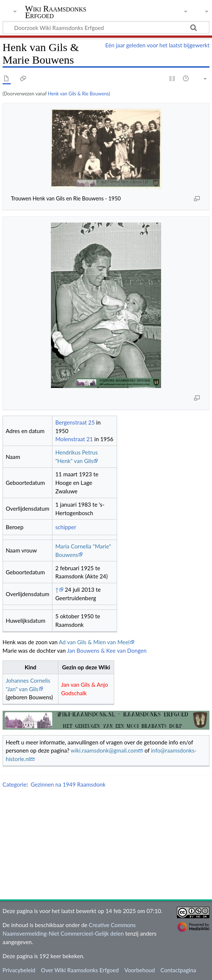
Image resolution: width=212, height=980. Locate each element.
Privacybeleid (19, 970)
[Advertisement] (107, 845)
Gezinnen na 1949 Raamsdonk (68, 784)
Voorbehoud (140, 970)
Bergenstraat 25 (75, 422)
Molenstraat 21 (74, 439)
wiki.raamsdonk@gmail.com (104, 750)
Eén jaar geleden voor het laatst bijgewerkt (157, 45)
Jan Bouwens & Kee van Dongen (107, 650)
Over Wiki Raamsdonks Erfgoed (80, 970)
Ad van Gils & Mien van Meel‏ (94, 642)
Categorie (15, 784)
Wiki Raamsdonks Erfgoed (56, 12)
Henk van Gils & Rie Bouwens (78, 94)
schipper (66, 527)
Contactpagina (178, 970)
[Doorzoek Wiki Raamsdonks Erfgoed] (106, 27)
